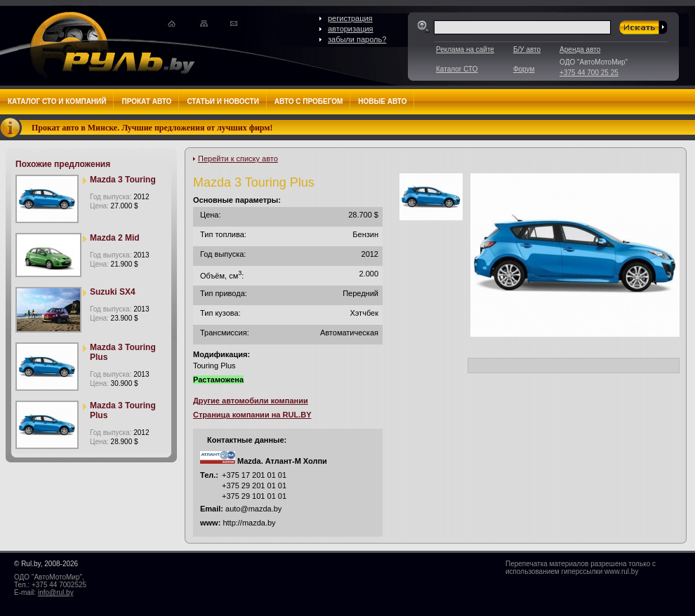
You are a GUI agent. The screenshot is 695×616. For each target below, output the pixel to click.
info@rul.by (56, 592)
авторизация (351, 29)
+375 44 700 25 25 (589, 73)
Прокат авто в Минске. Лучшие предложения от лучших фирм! (152, 128)
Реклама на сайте (465, 49)
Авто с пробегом (309, 101)
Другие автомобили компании (251, 401)
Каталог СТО (457, 69)
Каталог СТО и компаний (57, 101)
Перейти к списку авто (238, 159)
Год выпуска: (119, 197)
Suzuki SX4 (113, 292)
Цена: (114, 206)
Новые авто (382, 101)
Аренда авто (580, 49)
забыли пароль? (357, 39)
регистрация (350, 18)
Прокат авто (146, 101)
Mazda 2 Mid (115, 238)
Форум (524, 69)
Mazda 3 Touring (123, 180)
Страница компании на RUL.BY (252, 415)
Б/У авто (527, 49)
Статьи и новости (223, 101)
